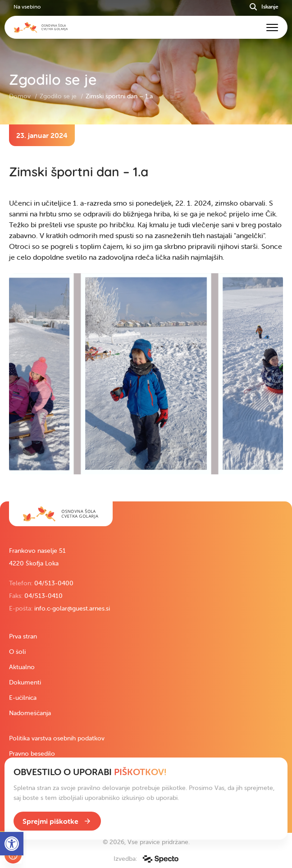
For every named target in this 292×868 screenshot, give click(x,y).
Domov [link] (21, 96)
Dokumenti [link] (25, 682)
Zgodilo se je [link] (59, 96)
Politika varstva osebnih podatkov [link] (57, 738)
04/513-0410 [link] (43, 596)
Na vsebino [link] (27, 7)
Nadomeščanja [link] (30, 713)
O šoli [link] (17, 652)
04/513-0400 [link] (54, 583)
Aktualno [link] (22, 667)
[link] (61, 514)
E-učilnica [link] (23, 698)
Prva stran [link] (23, 636)
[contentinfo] (146, 313)
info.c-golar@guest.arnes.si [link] (72, 608)
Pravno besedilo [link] (32, 753)
